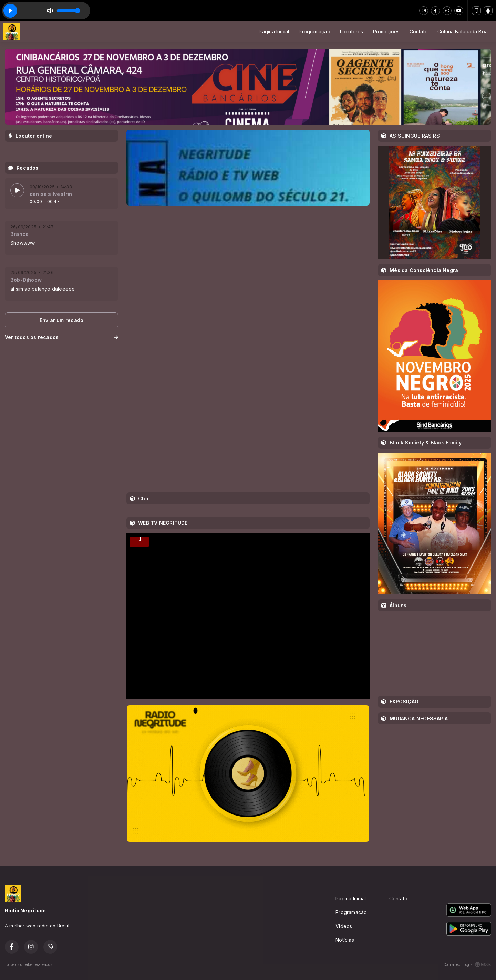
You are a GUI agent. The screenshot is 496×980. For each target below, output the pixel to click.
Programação (314, 32)
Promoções (386, 32)
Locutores (352, 32)
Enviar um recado (61, 320)
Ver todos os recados (61, 337)
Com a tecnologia (467, 964)
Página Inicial (274, 32)
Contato (419, 32)
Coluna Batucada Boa (463, 32)
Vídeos (344, 926)
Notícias (345, 940)
